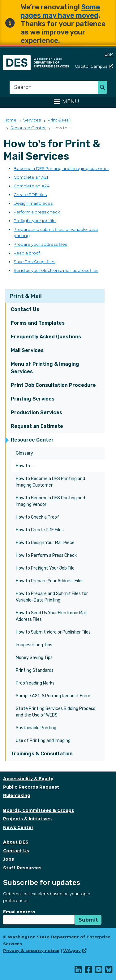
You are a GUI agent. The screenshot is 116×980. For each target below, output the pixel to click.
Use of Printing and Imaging (43, 741)
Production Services (37, 412)
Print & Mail (26, 296)
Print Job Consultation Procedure (53, 385)
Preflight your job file (35, 221)
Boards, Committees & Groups (39, 810)
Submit (88, 920)
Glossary (24, 453)
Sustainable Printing (36, 728)
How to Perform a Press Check (46, 555)
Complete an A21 (31, 177)
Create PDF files (30, 195)
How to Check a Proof (37, 517)
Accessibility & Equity (28, 779)
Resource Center (32, 440)
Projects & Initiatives (27, 819)
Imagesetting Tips (34, 645)
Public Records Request (31, 787)
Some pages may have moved (60, 11)
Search (104, 88)
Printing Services (33, 399)
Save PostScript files (34, 262)
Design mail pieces (33, 203)
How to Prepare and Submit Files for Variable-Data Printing (52, 597)
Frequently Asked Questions (46, 337)
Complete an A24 (32, 186)
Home (10, 120)
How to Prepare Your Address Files (50, 581)
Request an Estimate (37, 426)
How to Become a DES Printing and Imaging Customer (50, 482)
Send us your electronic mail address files (56, 270)
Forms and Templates (38, 323)
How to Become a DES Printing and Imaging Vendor (50, 501)
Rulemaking (17, 795)
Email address (19, 912)
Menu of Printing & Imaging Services (45, 368)
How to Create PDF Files (40, 530)
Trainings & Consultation (42, 754)
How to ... (25, 466)
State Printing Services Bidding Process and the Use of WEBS (56, 712)
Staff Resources (22, 868)
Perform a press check (37, 212)
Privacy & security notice (31, 950)
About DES (16, 842)
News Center (18, 827)
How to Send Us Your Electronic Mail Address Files (51, 616)
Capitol (94, 66)
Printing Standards (35, 670)
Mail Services (27, 350)
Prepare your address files (40, 244)
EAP (109, 54)
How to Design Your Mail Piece (45, 543)
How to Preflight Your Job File (45, 568)
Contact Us (25, 309)
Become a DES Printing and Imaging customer (61, 168)
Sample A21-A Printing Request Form (53, 696)
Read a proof (27, 253)
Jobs (9, 859)
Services (32, 120)
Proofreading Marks (35, 683)
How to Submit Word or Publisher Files (53, 632)
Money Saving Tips (34, 658)
